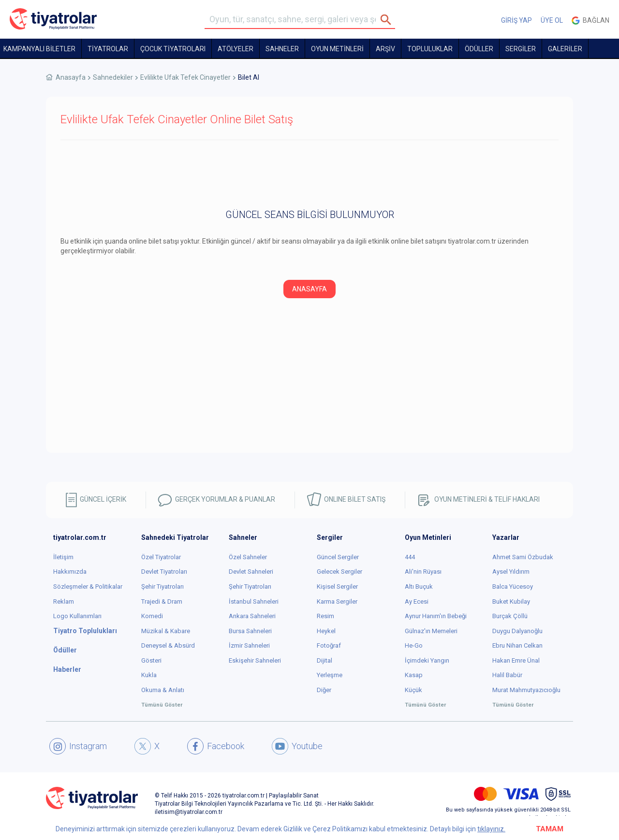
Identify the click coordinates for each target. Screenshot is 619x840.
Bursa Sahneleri (250, 631)
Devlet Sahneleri (251, 572)
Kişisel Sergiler (337, 587)
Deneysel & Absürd (168, 645)
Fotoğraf (329, 645)
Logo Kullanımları (77, 616)
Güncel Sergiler (338, 557)
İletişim (63, 557)
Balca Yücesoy (513, 587)
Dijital (324, 660)
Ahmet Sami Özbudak (523, 557)
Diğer (324, 690)
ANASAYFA (309, 289)
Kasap (414, 675)
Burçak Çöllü (510, 616)
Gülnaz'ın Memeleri (431, 631)
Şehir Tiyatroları (162, 587)
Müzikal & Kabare (166, 631)
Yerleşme (330, 675)
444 (410, 557)
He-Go (414, 645)
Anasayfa (71, 77)
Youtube (297, 746)
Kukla (149, 675)
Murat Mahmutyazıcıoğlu (526, 690)
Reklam (64, 601)
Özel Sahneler (248, 557)
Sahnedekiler (113, 77)
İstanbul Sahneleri (254, 601)
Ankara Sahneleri (252, 616)
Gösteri (151, 660)
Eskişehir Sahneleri (255, 660)
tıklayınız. (491, 829)
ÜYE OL (552, 20)
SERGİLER (521, 49)
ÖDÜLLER (479, 49)
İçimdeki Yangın (427, 660)
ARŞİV (385, 49)
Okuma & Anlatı (163, 690)
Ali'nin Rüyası (423, 572)
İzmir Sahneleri (249, 645)
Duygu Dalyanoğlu (517, 631)
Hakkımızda (70, 572)
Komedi (152, 616)
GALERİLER (565, 49)
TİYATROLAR (108, 49)
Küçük (413, 690)
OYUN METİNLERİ (337, 49)
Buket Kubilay (511, 601)
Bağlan (590, 21)
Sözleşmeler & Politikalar (88, 587)
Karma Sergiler (337, 601)
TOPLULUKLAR (430, 49)
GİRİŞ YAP (516, 20)
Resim (325, 616)
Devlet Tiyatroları (164, 572)
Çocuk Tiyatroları (173, 49)
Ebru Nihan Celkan (517, 645)
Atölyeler (236, 49)
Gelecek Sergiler (339, 572)
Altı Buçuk (419, 587)
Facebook (216, 746)
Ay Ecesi (417, 601)
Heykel (326, 631)
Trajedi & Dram (162, 601)
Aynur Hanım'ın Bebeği (436, 616)
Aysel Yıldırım (511, 572)
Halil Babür (507, 675)
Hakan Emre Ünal (516, 660)
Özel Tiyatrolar (161, 557)
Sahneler (282, 49)
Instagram (78, 746)
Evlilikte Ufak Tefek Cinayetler (185, 77)
